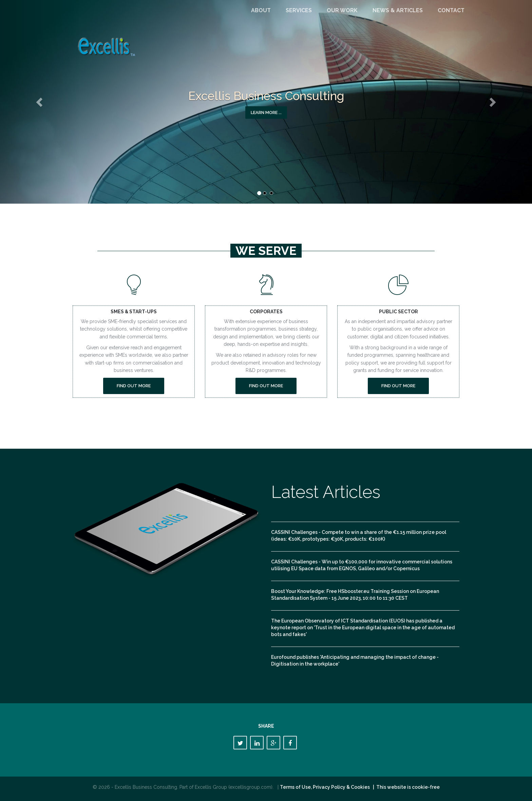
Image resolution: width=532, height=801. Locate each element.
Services (299, 10)
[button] (40, 102)
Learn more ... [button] (266, 113)
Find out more (134, 386)
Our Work (342, 10)
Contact (451, 10)
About (261, 10)
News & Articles (398, 10)
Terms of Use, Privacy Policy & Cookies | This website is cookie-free (360, 787)
